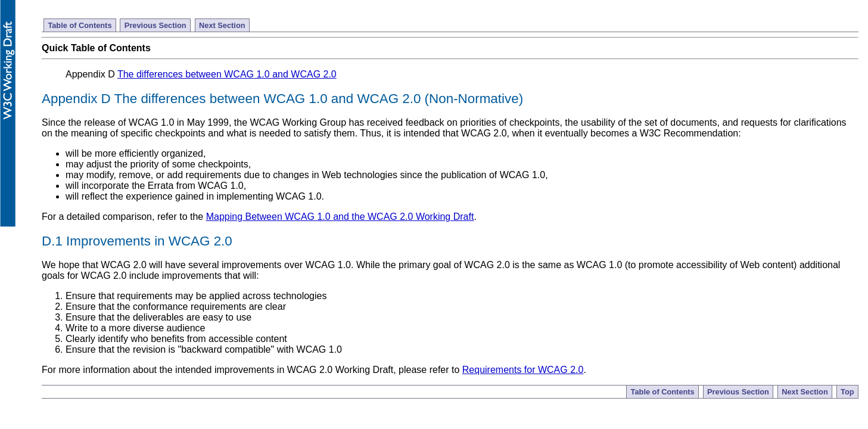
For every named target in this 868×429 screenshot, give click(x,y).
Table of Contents (80, 25)
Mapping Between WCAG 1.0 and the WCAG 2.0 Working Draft (340, 217)
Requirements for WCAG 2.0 (523, 370)
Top (847, 392)
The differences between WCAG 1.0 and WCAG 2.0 (227, 74)
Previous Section (155, 25)
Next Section (222, 25)
